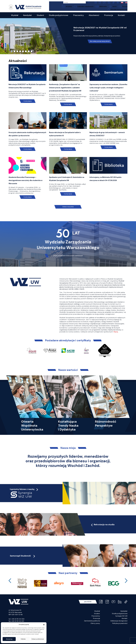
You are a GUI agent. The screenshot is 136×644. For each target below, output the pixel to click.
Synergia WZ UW (121, 632)
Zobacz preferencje (38, 639)
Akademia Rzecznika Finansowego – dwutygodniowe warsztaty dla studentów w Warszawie (27, 196)
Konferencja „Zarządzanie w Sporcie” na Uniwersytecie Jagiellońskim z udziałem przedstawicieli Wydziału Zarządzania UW (64, 96)
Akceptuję (9, 639)
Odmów (23, 639)
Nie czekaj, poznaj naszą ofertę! (100, 47)
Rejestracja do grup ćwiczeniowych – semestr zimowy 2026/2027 (108, 147)
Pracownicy (96, 632)
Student (97, 630)
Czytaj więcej (28, 110)
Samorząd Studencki (26, 572)
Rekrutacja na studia (106, 540)
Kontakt (125, 634)
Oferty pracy (95, 639)
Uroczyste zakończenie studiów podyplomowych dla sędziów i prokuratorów (25, 147)
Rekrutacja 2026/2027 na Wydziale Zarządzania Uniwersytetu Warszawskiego (27, 93)
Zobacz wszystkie (68, 223)
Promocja (96, 634)
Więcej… (116, 348)
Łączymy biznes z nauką (25, 505)
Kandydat (124, 627)
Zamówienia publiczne (92, 637)
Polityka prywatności (120, 639)
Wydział (97, 627)
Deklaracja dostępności (119, 637)
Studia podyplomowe (120, 630)
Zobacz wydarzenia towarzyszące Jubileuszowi (68, 272)
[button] (44, 624)
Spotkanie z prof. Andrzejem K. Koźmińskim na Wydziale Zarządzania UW (65, 196)
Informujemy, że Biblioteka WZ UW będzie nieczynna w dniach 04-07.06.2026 (108, 196)
